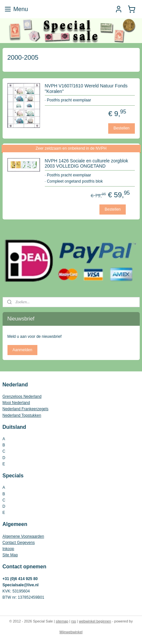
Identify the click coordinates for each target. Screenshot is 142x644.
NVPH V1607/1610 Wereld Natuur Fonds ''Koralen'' (86, 89)
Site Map (10, 555)
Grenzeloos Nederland (22, 397)
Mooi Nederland (16, 403)
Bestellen (121, 128)
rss (74, 621)
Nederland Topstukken (22, 415)
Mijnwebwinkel (71, 632)
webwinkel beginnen (95, 621)
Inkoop (8, 549)
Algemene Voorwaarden (23, 536)
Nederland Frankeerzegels (26, 409)
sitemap (62, 621)
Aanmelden (22, 350)
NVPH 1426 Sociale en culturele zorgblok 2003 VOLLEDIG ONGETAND (87, 163)
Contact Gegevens (19, 543)
